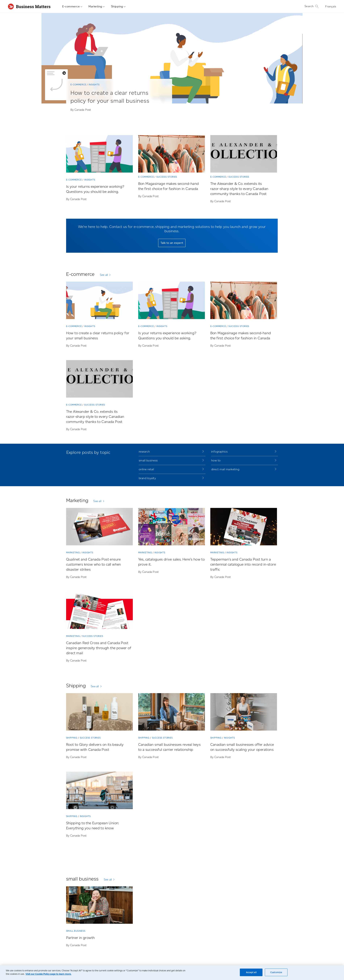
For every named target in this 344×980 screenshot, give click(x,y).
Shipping (119, 7)
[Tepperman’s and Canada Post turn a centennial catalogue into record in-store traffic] (244, 527)
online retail (146, 469)
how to (216, 460)
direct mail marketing (225, 469)
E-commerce (72, 7)
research (144, 452)
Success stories (167, 177)
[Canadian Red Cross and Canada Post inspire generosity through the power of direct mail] (99, 611)
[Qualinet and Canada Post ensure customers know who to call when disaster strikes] (99, 527)
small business (148, 460)
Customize (276, 972)
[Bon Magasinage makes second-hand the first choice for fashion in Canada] (172, 155)
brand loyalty (147, 478)
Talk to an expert (172, 243)
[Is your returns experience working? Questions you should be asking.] (99, 155)
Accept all (251, 972)
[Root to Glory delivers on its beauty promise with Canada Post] (99, 713)
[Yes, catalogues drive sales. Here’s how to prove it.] (172, 527)
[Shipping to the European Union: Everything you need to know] (99, 791)
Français (331, 6)
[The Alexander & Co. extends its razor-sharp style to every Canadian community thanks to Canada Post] (244, 155)
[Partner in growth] (99, 906)
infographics (219, 452)
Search (312, 6)
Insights (94, 85)
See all (104, 275)
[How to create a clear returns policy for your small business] (115, 101)
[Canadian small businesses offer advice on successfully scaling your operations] (244, 713)
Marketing (97, 7)
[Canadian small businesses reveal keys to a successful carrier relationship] (172, 713)
